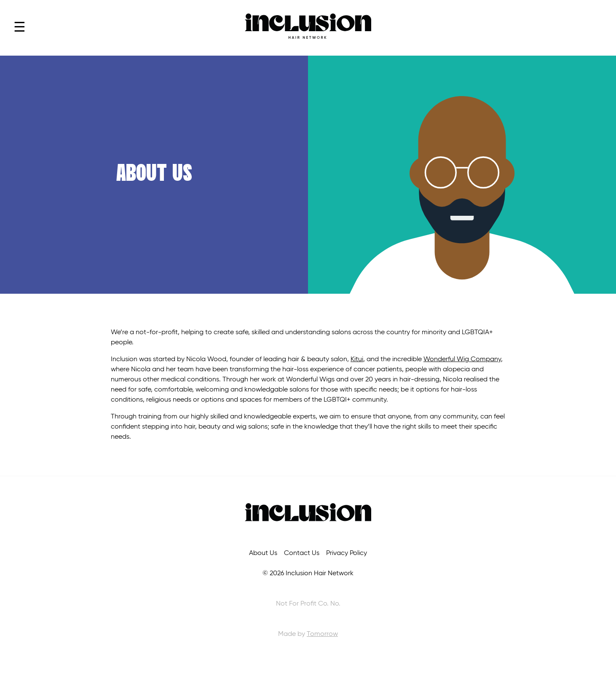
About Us (263, 553)
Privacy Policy (347, 553)
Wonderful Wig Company (462, 359)
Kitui (357, 359)
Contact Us (302, 553)
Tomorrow (322, 634)
